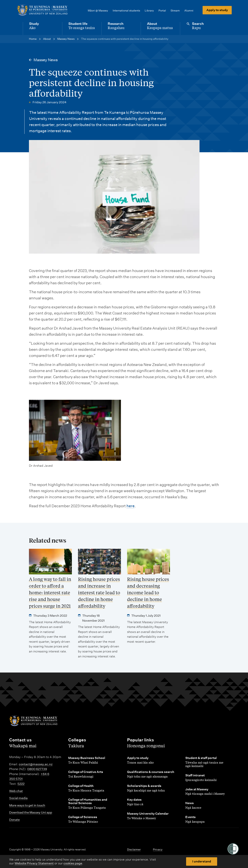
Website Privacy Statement (34, 863)
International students (126, 11)
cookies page (73, 863)
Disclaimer (134, 849)
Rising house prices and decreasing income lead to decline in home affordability (148, 592)
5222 (21, 784)
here (131, 506)
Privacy (158, 849)
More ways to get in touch (27, 805)
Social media (18, 798)
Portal (162, 11)
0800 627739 (37, 769)
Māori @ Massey (98, 11)
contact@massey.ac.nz (36, 764)
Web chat (16, 791)
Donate (14, 820)
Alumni (189, 11)
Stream (175, 11)
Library (149, 11)
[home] (42, 10)
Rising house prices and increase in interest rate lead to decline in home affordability (99, 592)
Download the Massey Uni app (31, 812)
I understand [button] (202, 861)
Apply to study (217, 10)
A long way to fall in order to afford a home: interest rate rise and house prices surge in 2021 (50, 592)
